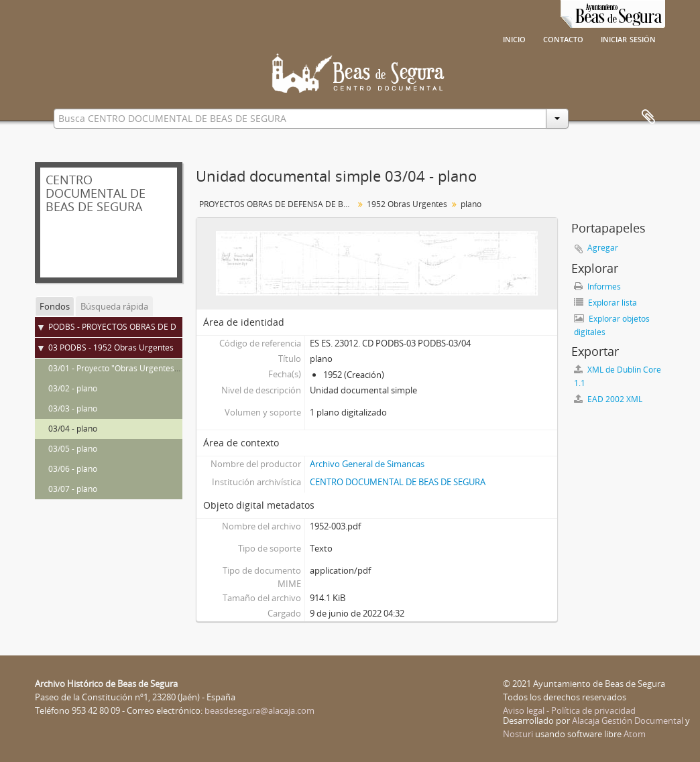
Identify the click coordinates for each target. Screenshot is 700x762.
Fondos (55, 306)
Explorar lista (605, 303)
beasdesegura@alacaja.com (259, 710)
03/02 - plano (73, 388)
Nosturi (518, 734)
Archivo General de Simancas (367, 464)
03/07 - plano (73, 489)
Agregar (603, 248)
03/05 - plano (73, 449)
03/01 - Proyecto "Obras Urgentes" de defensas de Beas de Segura (173, 368)
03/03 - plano (73, 408)
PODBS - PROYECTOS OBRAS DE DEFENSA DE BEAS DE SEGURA (168, 327)
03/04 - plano (73, 429)
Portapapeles (648, 117)
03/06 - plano (73, 469)
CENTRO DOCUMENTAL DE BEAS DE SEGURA (398, 482)
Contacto (563, 38)
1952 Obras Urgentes (407, 204)
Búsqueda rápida (114, 306)
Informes (597, 287)
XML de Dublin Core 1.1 (618, 376)
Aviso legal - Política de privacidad (569, 710)
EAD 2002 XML (608, 399)
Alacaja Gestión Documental (628, 720)
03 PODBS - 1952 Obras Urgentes (111, 347)
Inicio (514, 38)
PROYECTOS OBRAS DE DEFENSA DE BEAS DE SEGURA (278, 204)
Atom (635, 734)
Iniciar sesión (628, 38)
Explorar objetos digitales (612, 325)
